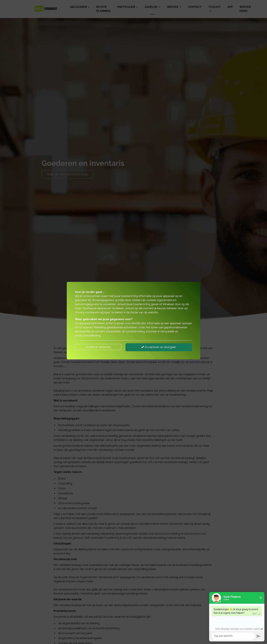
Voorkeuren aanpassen (98, 347)
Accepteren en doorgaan (159, 347)
